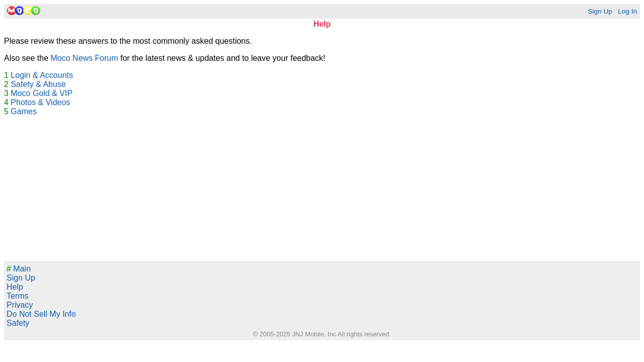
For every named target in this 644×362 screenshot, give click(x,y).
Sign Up (600, 11)
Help (15, 287)
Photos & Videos (40, 102)
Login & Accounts (42, 75)
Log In (627, 11)
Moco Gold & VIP (42, 93)
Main (19, 269)
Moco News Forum (85, 58)
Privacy (20, 305)
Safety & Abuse (38, 84)
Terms (18, 296)
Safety (18, 323)
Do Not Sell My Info (41, 314)
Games (24, 111)
